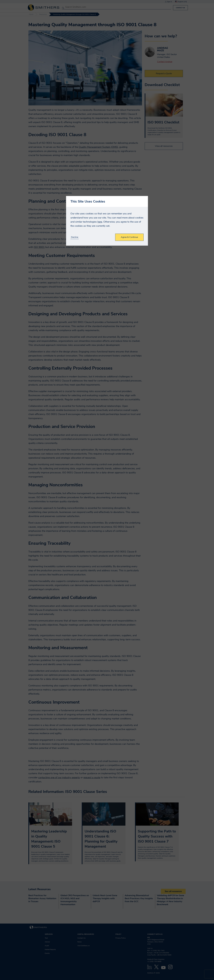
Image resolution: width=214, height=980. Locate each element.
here (100, 222)
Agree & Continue (129, 237)
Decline (75, 237)
